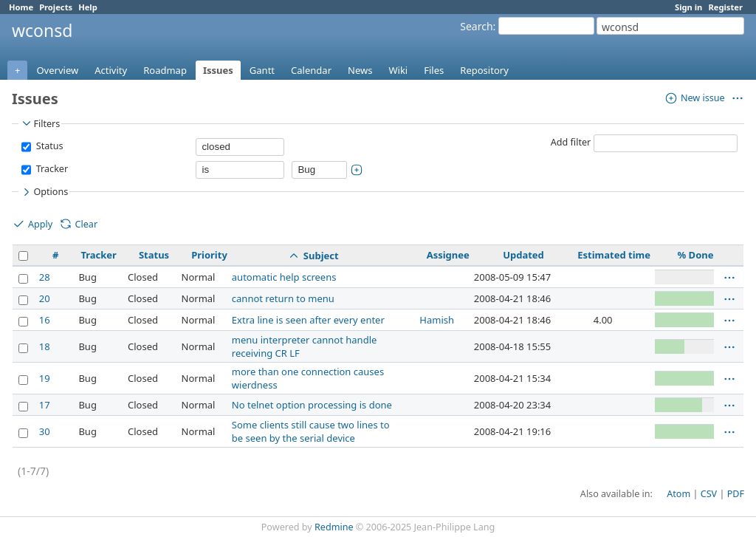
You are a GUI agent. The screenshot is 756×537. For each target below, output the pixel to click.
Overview (57, 70)
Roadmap (165, 70)
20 (45, 298)
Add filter (571, 142)
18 (45, 346)
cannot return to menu (283, 298)
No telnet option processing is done (312, 405)
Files (434, 70)
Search (476, 26)
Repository (484, 70)
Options (44, 192)
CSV (709, 494)
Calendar (311, 70)
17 (45, 405)
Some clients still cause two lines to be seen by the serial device (311, 431)
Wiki (398, 70)
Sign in (688, 7)
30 (45, 431)
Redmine (334, 527)
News (360, 70)
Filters (40, 123)
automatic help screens (284, 277)
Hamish (437, 320)
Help (88, 7)
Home (21, 7)
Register (725, 7)
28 (45, 277)
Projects (56, 7)
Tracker (51, 169)
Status (48, 146)
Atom (678, 494)
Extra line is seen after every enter (308, 320)
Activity (111, 70)
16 (45, 320)
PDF (736, 494)
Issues (218, 70)
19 (45, 378)
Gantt (262, 70)
